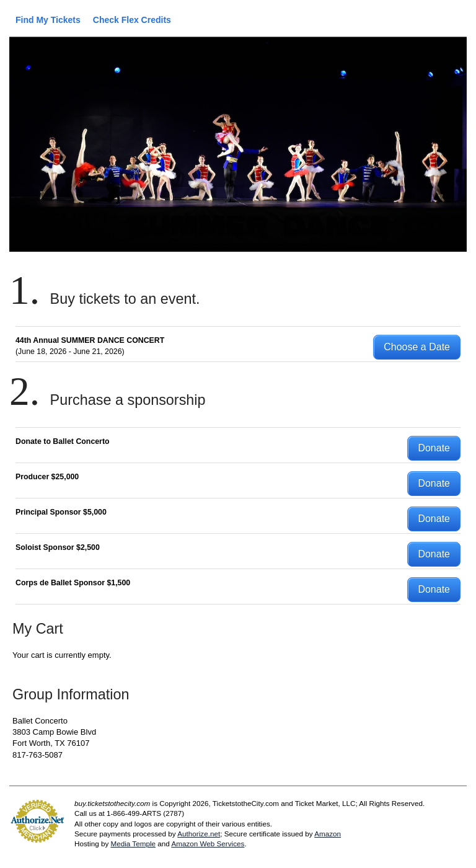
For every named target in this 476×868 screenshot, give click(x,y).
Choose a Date (417, 347)
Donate (434, 448)
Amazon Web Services (208, 844)
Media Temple (133, 844)
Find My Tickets (48, 20)
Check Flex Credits (132, 20)
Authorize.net (199, 834)
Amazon (328, 834)
